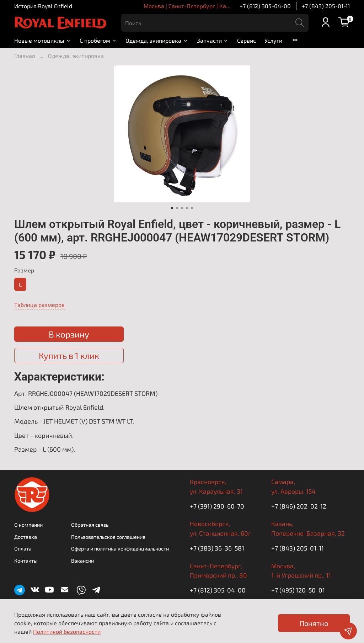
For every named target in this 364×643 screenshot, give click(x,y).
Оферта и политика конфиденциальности (120, 549)
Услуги (273, 40)
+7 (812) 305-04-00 (265, 6)
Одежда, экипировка (157, 40)
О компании (28, 525)
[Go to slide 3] (182, 208)
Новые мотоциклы (43, 40)
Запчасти (213, 40)
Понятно (314, 623)
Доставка (26, 537)
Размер (24, 270)
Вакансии (82, 561)
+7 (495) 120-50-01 (298, 590)
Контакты (26, 561)
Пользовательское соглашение (108, 537)
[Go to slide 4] (187, 208)
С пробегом (98, 40)
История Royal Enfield (43, 6)
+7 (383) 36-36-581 (217, 548)
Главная (25, 56)
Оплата (23, 549)
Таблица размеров (39, 305)
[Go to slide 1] (172, 208)
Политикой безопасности (67, 631)
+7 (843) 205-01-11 (326, 6)
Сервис (247, 40)
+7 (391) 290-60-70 (217, 506)
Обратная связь (90, 525)
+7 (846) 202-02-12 (299, 506)
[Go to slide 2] (177, 208)
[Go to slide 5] (192, 208)
